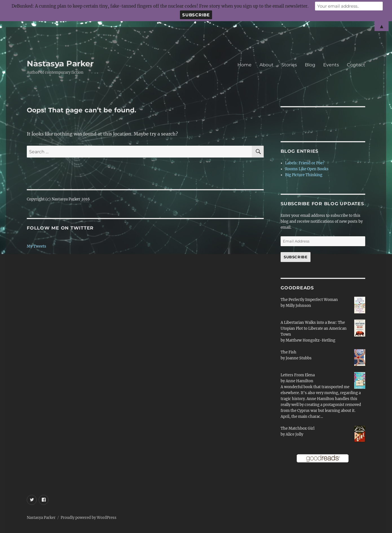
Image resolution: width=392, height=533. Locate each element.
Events (331, 65)
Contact (356, 65)
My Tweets (37, 246)
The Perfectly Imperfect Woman (309, 300)
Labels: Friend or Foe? (305, 163)
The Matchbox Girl (298, 428)
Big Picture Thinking (304, 175)
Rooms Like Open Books (307, 169)
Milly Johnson (298, 306)
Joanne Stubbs (299, 358)
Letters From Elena (298, 375)
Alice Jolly (294, 434)
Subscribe (296, 257)
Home (245, 65)
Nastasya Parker (60, 64)
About (267, 65)
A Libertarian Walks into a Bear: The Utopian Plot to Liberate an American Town (314, 328)
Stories (289, 65)
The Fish (289, 352)
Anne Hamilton (299, 381)
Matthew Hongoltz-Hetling (310, 340)
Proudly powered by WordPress (89, 518)
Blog (310, 65)
